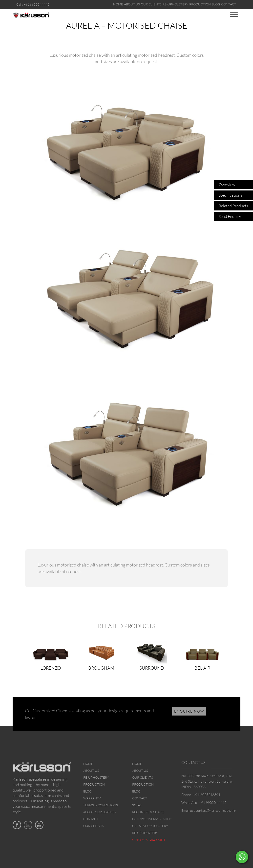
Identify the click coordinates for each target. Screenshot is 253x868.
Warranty (92, 798)
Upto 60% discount (149, 840)
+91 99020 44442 (213, 802)
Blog (87, 791)
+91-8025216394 (207, 795)
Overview (227, 185)
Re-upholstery (96, 777)
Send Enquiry (230, 216)
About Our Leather (100, 812)
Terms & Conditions (101, 805)
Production (94, 784)
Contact (91, 819)
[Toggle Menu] (234, 15)
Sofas (137, 805)
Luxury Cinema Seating (152, 819)
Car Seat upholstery (150, 826)
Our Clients (94, 826)
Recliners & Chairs (148, 812)
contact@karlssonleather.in (216, 810)
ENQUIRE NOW (189, 711)
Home (88, 764)
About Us (91, 771)
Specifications (230, 195)
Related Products (233, 206)
